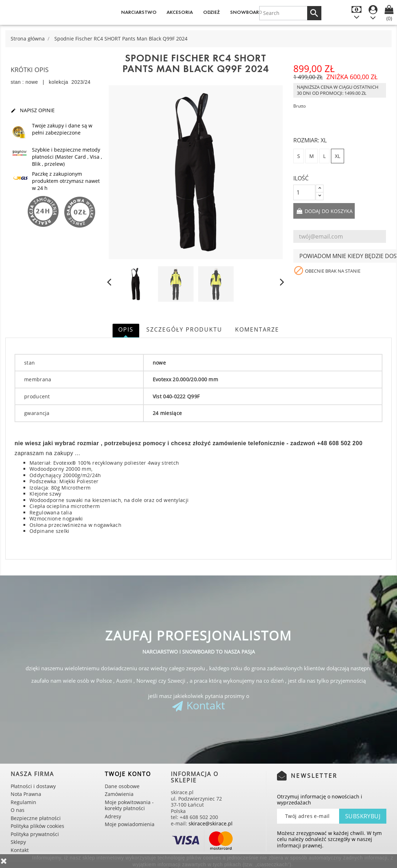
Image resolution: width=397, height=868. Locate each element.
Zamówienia (119, 794)
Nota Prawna (26, 794)
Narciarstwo (139, 12)
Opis (126, 329)
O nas (18, 810)
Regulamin (23, 802)
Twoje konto (128, 774)
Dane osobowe (122, 786)
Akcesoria (180, 12)
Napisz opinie (33, 111)
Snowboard (246, 12)
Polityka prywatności (35, 834)
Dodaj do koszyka (328, 211)
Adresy (113, 816)
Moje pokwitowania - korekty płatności (129, 805)
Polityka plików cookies (37, 826)
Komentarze (257, 329)
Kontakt (206, 705)
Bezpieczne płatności (36, 818)
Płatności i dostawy (33, 786)
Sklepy (18, 842)
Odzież (211, 12)
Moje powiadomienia (130, 824)
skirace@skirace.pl (211, 823)
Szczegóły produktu (184, 329)
